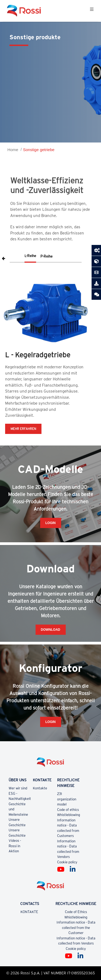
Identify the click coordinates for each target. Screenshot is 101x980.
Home (13, 150)
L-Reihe (30, 256)
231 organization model (67, 799)
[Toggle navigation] (92, 11)
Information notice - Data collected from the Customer (76, 928)
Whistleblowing (69, 815)
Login (51, 523)
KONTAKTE (30, 912)
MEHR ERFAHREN (23, 429)
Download (51, 630)
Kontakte (40, 788)
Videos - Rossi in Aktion (15, 846)
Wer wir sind (18, 788)
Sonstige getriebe (39, 150)
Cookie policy (67, 862)
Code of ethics (68, 810)
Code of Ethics (76, 912)
